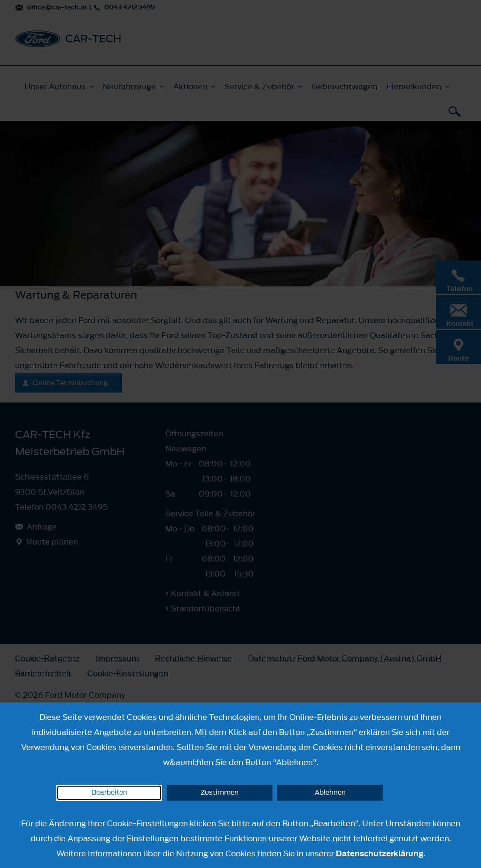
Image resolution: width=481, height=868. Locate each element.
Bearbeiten (109, 793)
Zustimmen (220, 793)
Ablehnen (330, 793)
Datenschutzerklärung (380, 853)
